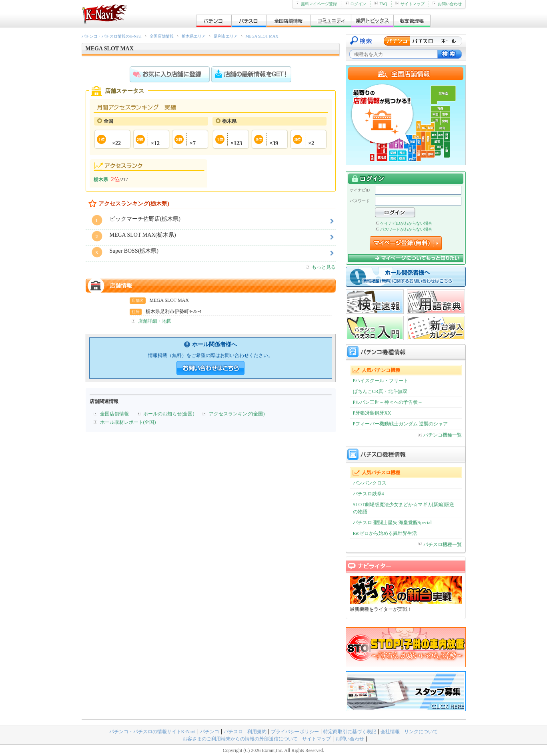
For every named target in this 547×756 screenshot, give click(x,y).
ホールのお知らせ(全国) (169, 414)
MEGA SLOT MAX (262, 36)
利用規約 (257, 732)
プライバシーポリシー (295, 732)
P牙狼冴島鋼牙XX (372, 413)
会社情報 (390, 732)
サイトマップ (410, 4)
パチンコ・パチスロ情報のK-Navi (112, 36)
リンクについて (421, 732)
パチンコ (210, 732)
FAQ (381, 4)
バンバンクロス (370, 483)
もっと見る (321, 267)
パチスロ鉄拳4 (369, 494)
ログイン (356, 4)
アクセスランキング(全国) (237, 414)
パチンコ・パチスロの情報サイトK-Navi (152, 732)
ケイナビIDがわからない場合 (404, 223)
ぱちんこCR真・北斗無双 (380, 391)
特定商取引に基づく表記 (350, 732)
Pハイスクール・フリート (381, 381)
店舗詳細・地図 (155, 321)
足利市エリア (226, 36)
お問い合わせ (447, 4)
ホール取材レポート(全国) (128, 422)
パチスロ (233, 732)
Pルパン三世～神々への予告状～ (388, 402)
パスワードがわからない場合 (404, 229)
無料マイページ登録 (316, 4)
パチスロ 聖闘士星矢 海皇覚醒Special (392, 523)
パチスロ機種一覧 (440, 545)
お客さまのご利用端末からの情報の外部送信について (240, 739)
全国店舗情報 (162, 36)
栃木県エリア (194, 36)
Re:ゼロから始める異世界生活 (385, 533)
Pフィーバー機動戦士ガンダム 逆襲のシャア (401, 424)
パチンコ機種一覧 (440, 435)
